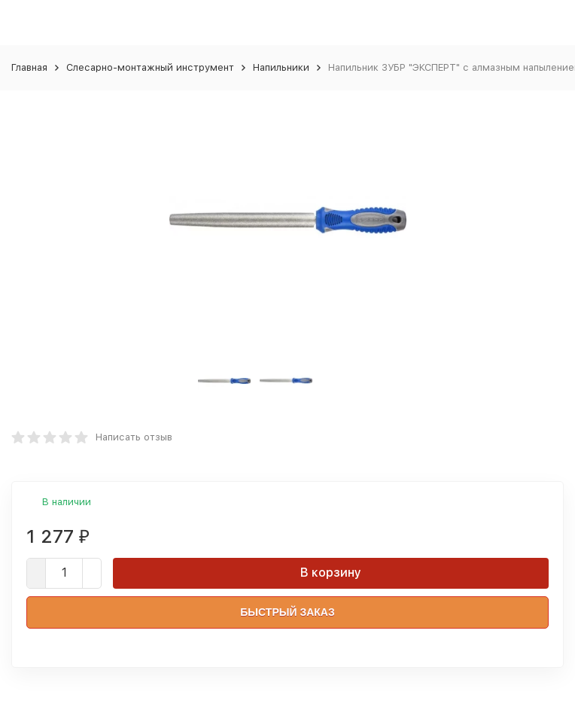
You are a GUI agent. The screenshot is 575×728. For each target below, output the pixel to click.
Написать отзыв (134, 437)
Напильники (281, 67)
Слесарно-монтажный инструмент (150, 67)
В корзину (331, 573)
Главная (29, 67)
